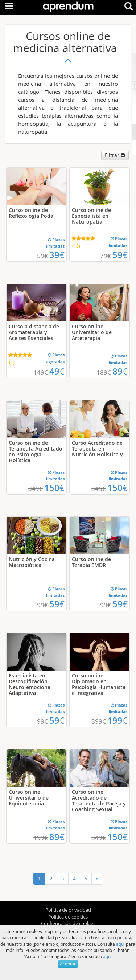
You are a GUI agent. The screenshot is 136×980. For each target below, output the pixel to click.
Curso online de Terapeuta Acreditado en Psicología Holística (36, 451)
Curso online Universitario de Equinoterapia (29, 798)
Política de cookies (68, 917)
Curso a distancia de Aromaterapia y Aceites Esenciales (34, 332)
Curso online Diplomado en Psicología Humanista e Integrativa (99, 684)
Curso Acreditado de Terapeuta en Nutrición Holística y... (99, 449)
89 (120, 371)
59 (120, 255)
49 (57, 371)
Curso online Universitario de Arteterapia (92, 332)
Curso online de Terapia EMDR (91, 562)
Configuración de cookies (68, 923)
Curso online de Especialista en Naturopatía (91, 216)
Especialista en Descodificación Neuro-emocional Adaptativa (30, 684)
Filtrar (115, 155)
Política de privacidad (68, 910)
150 (54, 488)
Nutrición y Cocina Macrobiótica (32, 562)
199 (118, 720)
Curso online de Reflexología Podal (32, 213)
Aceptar (68, 964)
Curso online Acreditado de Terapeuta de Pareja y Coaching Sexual (99, 801)
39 (57, 255)
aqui (120, 944)
